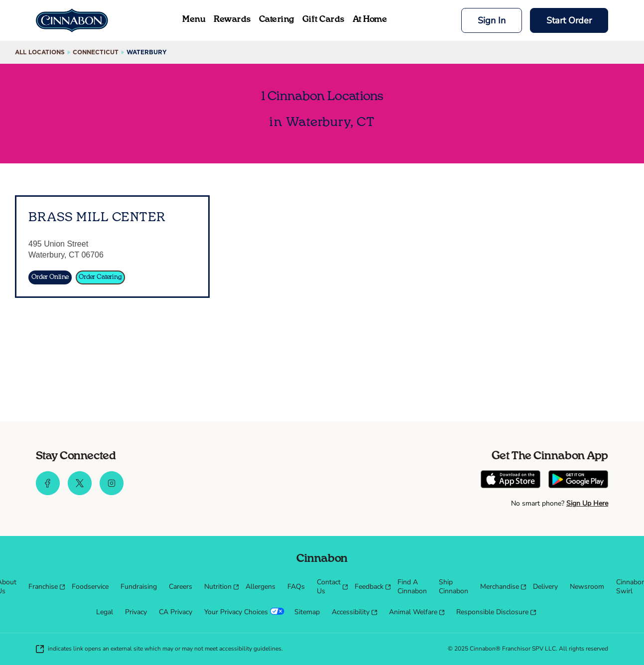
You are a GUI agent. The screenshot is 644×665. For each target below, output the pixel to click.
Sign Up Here (587, 503)
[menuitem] (44, 587)
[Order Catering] (100, 277)
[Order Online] (50, 277)
